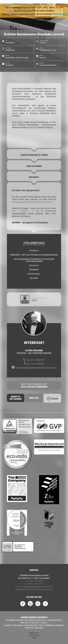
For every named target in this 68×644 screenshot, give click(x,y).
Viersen (43, 623)
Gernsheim (18, 625)
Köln (59, 620)
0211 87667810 (36, 584)
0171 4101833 (38, 364)
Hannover (29, 628)
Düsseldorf (30, 620)
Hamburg (51, 620)
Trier (41, 625)
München (39, 628)
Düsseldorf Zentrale (15, 620)
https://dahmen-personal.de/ (40, 589)
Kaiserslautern (31, 625)
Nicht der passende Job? (34, 386)
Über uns (34, 398)
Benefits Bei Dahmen (16, 398)
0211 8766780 (36, 581)
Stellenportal (59, 14)
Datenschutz (34, 635)
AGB (34, 638)
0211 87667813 (38, 360)
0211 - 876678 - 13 (23, 211)
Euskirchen (41, 620)
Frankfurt (8, 625)
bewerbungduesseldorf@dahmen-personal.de (32, 202)
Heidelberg (49, 625)
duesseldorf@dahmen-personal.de (37, 587)
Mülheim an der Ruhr (29, 623)
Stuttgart (59, 625)
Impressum (34, 633)
